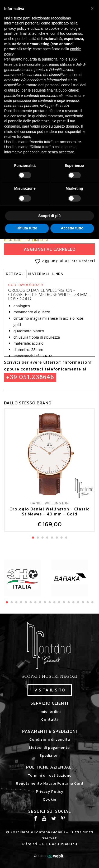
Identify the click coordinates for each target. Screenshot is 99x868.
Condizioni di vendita (50, 739)
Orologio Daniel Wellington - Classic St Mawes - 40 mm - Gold (49, 511)
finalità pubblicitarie (62, 90)
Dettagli (15, 274)
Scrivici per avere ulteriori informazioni (48, 362)
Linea (58, 274)
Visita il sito (50, 690)
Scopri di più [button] (49, 216)
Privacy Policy (50, 792)
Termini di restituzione (50, 776)
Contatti (49, 719)
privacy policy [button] (15, 28)
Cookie (49, 799)
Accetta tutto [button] (72, 228)
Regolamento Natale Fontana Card (49, 783)
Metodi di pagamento (49, 748)
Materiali (39, 274)
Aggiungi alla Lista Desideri (64, 261)
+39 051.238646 (30, 377)
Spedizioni (50, 756)
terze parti (12, 64)
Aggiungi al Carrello (50, 249)
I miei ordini (50, 712)
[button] (92, 8)
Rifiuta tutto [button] (27, 228)
